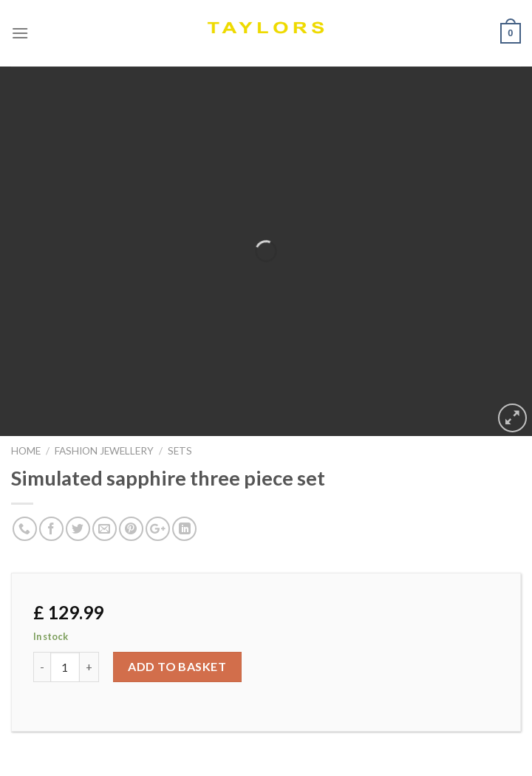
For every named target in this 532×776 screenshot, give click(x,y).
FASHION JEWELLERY (104, 451)
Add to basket (177, 666)
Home (26, 451)
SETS (180, 451)
